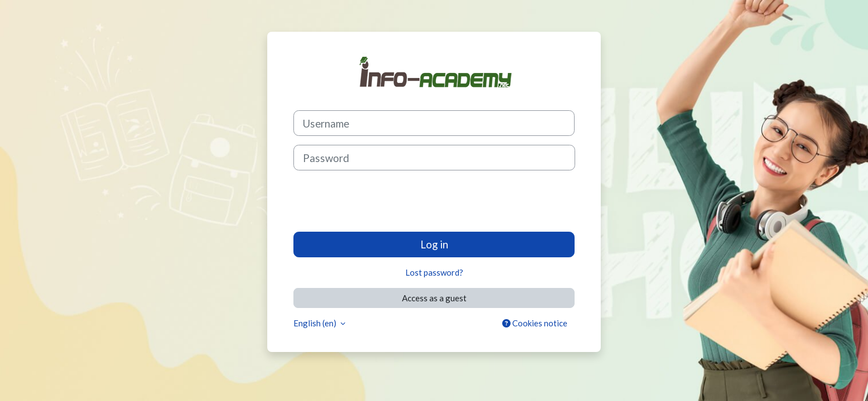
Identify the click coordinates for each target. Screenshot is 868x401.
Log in (434, 244)
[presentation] (378, 201)
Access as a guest (434, 298)
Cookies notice (535, 323)
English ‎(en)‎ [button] (316, 323)
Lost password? (434, 272)
